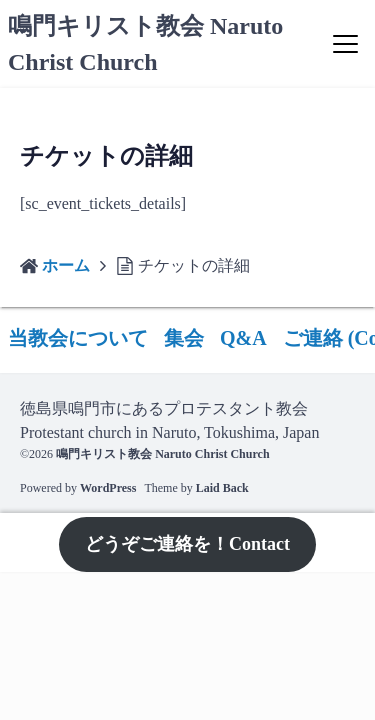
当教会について (78, 338)
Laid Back (222, 488)
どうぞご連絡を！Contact (187, 544)
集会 (184, 338)
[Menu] (345, 44)
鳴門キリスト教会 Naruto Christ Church (162, 454)
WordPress (108, 488)
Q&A (243, 338)
